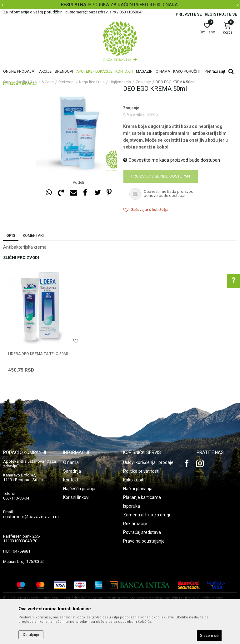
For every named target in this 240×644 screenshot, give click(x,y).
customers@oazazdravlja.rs (31, 517)
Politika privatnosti (141, 471)
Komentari (33, 236)
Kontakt (71, 480)
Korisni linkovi (76, 497)
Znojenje (131, 108)
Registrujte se (221, 14)
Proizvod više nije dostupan (161, 176)
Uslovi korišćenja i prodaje (148, 462)
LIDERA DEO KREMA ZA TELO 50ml (38, 354)
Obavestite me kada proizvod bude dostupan (172, 160)
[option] (120, 5)
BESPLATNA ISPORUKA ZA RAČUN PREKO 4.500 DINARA (119, 5)
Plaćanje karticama (142, 497)
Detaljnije (31, 635)
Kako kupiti (134, 480)
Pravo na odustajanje (144, 541)
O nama (71, 462)
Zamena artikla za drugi (147, 515)
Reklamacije (135, 524)
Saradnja (72, 471)
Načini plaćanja (138, 489)
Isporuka (132, 506)
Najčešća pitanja (79, 489)
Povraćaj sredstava (142, 532)
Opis (11, 236)
